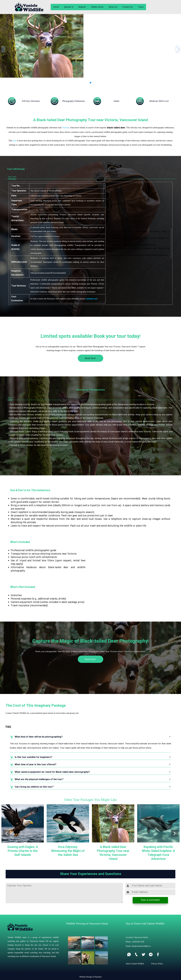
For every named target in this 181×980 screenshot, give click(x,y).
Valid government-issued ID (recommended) (48, 273)
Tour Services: (19, 286)
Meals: (15, 229)
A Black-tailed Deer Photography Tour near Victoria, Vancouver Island (113, 853)
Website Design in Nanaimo (90, 977)
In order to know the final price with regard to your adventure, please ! (64, 299)
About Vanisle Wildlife (135, 964)
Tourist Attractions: (18, 219)
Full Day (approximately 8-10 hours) (45, 236)
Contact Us (128, 7)
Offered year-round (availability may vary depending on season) (56, 196)
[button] (90, 83)
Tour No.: (16, 186)
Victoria (66, 128)
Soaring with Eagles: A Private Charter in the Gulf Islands (23, 851)
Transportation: (20, 210)
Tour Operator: (19, 191)
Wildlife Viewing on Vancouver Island (87, 924)
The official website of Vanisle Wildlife (46, 191)
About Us (113, 7)
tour (15, 141)
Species (68, 7)
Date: (14, 196)
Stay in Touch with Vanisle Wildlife (145, 924)
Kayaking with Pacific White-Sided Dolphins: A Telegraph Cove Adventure (158, 853)
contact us (91, 299)
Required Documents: (18, 273)
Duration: (16, 236)
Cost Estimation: (17, 299)
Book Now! (90, 358)
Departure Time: (17, 203)
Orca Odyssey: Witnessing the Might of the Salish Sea (68, 851)
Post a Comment (150, 900)
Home (56, 7)
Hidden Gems (97, 7)
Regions (82, 7)
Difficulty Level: (19, 262)
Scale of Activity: (16, 247)
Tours (141, 7)
